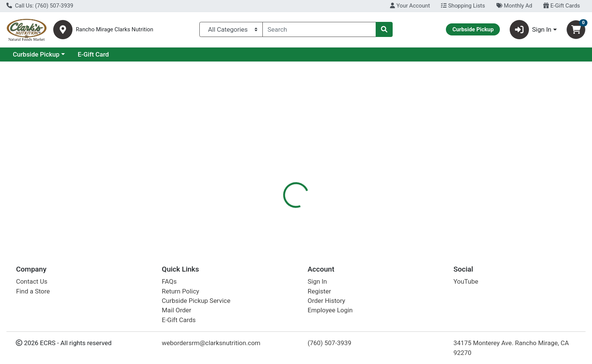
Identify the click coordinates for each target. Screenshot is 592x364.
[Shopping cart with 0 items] (576, 30)
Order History (327, 301)
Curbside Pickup (102, 54)
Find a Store (33, 291)
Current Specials (36, 54)
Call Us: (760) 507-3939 (40, 6)
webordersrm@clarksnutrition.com (211, 343)
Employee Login (330, 310)
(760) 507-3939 (330, 343)
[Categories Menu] (231, 29)
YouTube (466, 281)
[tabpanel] (419, 206)
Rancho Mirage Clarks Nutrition (115, 30)
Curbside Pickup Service (196, 301)
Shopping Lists (463, 6)
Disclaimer (303, 164)
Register (319, 291)
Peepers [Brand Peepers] (338, 194)
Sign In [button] (531, 30)
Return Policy (181, 291)
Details (268, 164)
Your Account (410, 6)
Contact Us (32, 281)
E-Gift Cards (562, 6)
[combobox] (319, 29)
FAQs (169, 281)
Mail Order (177, 310)
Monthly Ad (514, 6)
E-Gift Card (159, 54)
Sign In (317, 281)
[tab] (268, 164)
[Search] (319, 29)
